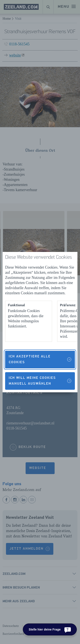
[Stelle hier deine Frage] (50, 629)
